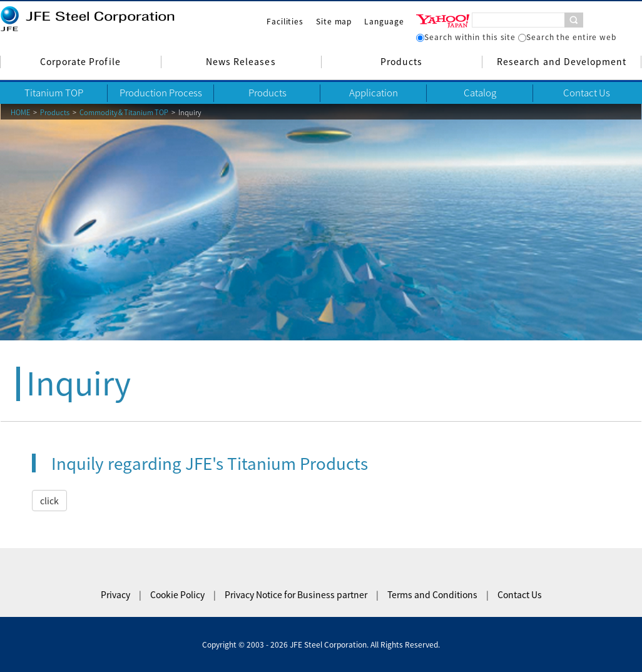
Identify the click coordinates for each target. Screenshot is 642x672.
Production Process (161, 92)
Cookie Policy (177, 594)
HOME (20, 112)
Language (384, 21)
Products (401, 61)
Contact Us (587, 92)
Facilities (285, 21)
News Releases (241, 61)
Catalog (480, 92)
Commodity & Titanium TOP (124, 112)
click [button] (49, 501)
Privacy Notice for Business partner (296, 594)
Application (374, 92)
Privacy (115, 594)
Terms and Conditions (432, 594)
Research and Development (562, 61)
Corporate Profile (80, 61)
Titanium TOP (54, 92)
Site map (334, 21)
